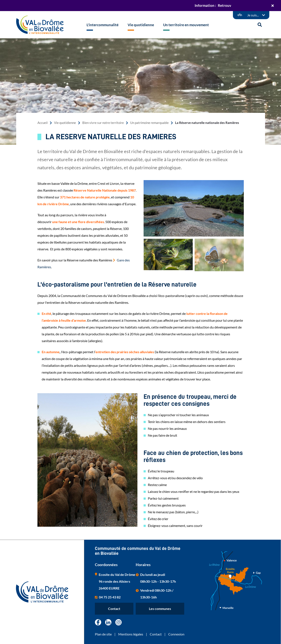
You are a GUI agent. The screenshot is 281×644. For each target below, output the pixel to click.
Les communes (160, 609)
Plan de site (103, 634)
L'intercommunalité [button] (103, 25)
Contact (114, 609)
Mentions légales (131, 634)
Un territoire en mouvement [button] (186, 25)
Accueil (43, 123)
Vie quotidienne (65, 123)
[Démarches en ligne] (251, 15)
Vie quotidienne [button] (141, 25)
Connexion (176, 634)
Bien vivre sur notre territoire (103, 123)
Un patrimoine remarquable (149, 123)
